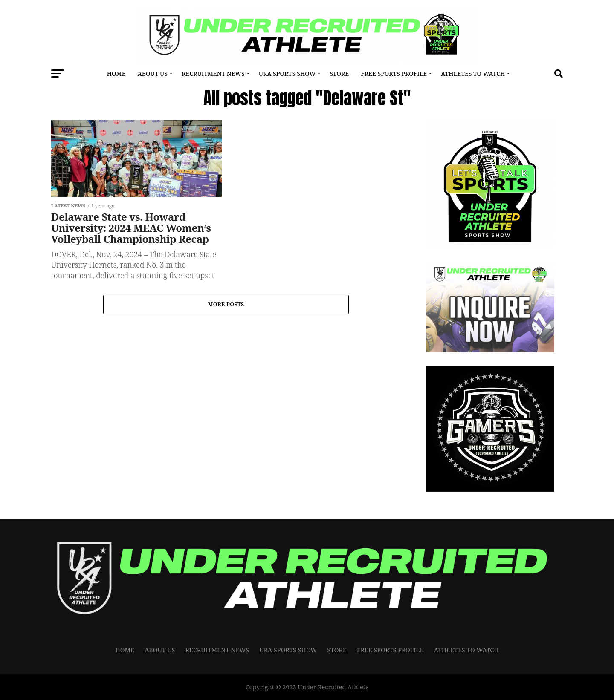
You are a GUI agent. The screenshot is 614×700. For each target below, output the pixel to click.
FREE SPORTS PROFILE (394, 73)
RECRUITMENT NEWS (213, 73)
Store (339, 73)
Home (116, 73)
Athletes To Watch (473, 73)
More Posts (226, 304)
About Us (153, 73)
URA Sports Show (287, 73)
